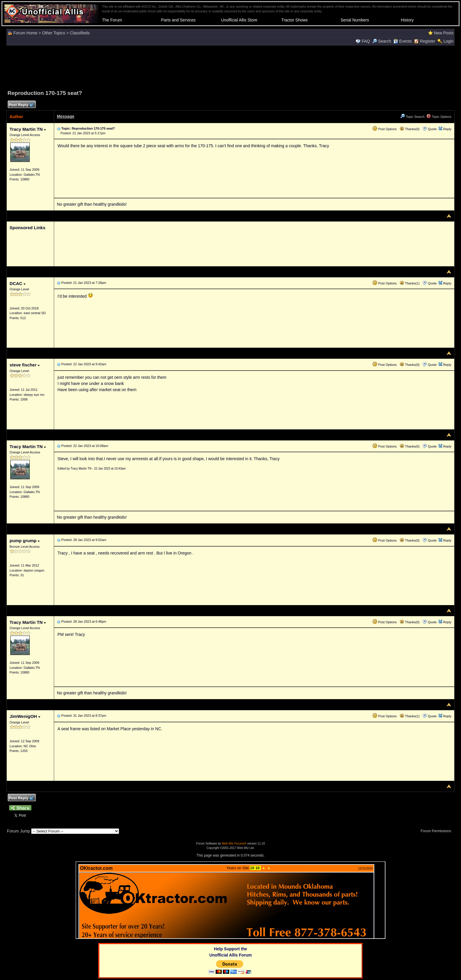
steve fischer (25, 365)
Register (427, 41)
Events (403, 41)
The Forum (112, 20)
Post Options (385, 129)
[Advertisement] (230, 67)
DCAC (18, 283)
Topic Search (412, 117)
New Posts (444, 33)
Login (448, 41)
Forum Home (25, 33)
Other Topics (54, 33)
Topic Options (439, 117)
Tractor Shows (295, 20)
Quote (432, 129)
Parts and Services (178, 20)
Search (382, 41)
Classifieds (80, 33)
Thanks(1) (410, 283)
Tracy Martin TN (28, 129)
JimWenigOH (25, 716)
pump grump (25, 541)
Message (66, 116)
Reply (447, 129)
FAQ (366, 41)
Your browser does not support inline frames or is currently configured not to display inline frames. (230, 900)
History (407, 20)
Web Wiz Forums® (234, 844)
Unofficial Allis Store (239, 20)
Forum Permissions (437, 831)
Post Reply (21, 105)
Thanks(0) (410, 129)
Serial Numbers (355, 20)
